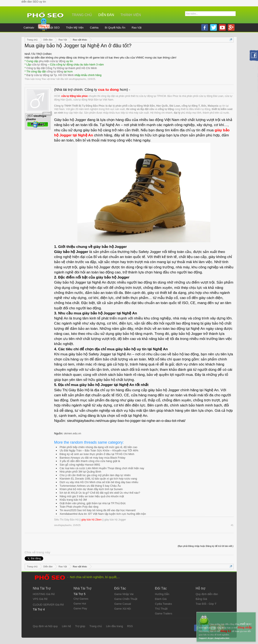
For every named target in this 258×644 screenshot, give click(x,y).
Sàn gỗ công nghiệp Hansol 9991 (80, 465)
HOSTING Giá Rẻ (44, 594)
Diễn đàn (106, 15)
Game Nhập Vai (124, 594)
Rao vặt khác (49, 79)
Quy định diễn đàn (207, 594)
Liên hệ (66, 626)
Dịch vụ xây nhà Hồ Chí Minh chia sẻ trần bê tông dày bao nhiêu (99, 482)
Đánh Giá (161, 599)
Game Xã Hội (123, 609)
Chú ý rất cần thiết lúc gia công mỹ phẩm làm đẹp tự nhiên (95, 475)
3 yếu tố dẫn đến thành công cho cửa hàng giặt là (90, 461)
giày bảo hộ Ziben (92, 520)
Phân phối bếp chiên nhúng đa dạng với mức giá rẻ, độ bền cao (99, 447)
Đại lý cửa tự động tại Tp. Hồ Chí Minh (50, 75)
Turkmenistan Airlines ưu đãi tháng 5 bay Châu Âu (90, 486)
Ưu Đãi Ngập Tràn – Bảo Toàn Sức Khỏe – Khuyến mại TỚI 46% (99, 450)
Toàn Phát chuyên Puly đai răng (79, 507)
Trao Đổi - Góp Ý (206, 604)
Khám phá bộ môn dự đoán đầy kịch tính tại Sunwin (91, 489)
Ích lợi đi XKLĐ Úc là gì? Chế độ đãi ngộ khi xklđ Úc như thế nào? (100, 493)
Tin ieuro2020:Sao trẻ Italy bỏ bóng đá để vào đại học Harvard (98, 510)
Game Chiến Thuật (126, 599)
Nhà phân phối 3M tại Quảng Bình (80, 472)
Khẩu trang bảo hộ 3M (73, 500)
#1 (232, 525)
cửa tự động (39, 65)
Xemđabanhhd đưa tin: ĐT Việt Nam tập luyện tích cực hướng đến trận (103, 514)
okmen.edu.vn (73, 433)
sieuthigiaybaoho (78, 79)
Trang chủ (82, 15)
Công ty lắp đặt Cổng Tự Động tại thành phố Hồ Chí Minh (62, 68)
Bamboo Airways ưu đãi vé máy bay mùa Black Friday (93, 458)
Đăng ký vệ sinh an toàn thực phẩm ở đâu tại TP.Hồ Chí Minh (97, 454)
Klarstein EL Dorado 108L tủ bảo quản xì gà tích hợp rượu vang (98, 479)
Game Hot (80, 604)
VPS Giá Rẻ (40, 599)
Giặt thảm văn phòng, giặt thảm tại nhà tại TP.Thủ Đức (93, 503)
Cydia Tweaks (164, 604)
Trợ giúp (80, 626)
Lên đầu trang (115, 626)
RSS (130, 626)
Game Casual (123, 604)
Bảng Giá (201, 599)
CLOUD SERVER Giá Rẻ (48, 605)
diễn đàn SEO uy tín (34, 2)
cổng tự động (55, 71)
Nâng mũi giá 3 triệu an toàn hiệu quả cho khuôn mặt (92, 496)
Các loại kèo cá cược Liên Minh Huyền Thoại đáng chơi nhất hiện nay (102, 468)
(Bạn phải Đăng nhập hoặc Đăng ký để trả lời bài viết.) (205, 546)
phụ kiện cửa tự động (52, 61)
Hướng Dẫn (162, 594)
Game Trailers (164, 613)
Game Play (80, 608)
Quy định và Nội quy (45, 626)
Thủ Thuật (161, 609)
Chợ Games (81, 599)
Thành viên (131, 15)
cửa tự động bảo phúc (75, 96)
